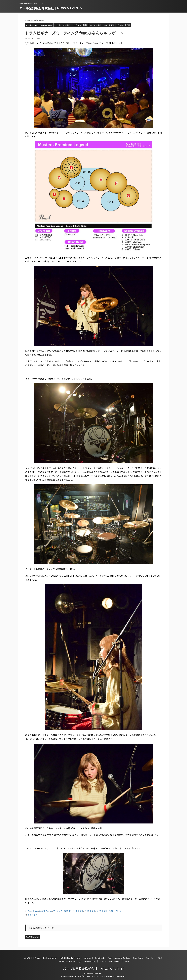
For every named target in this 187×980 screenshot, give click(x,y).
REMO (160, 958)
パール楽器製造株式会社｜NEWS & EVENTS (51, 8)
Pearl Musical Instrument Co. (93, 973)
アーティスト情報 (60, 911)
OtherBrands (100, 958)
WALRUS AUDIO (115, 961)
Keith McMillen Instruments (70, 958)
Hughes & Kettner (50, 958)
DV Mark (37, 958)
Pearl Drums (33, 911)
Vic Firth (103, 961)
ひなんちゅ (33, 915)
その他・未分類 (115, 911)
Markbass (87, 958)
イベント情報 (90, 911)
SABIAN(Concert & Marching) (69, 961)
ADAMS (27, 958)
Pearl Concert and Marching (119, 958)
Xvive (127, 961)
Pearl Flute (150, 958)
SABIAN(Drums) (46, 911)
